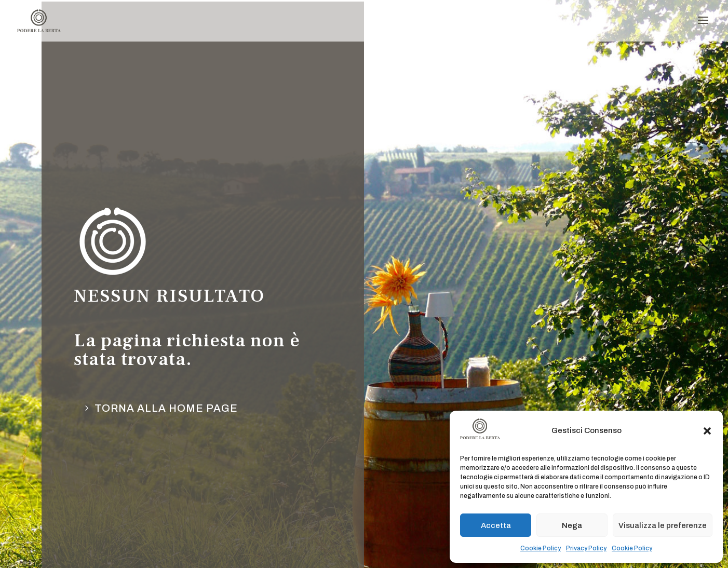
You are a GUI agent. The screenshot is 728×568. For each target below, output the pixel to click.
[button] (707, 431)
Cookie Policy (541, 548)
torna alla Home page (166, 408)
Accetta (496, 525)
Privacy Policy (586, 548)
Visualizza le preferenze (663, 525)
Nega (572, 525)
